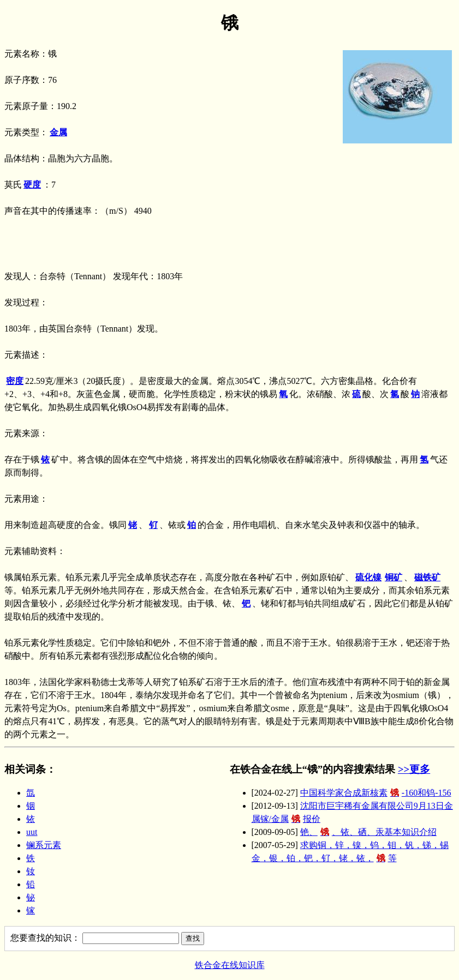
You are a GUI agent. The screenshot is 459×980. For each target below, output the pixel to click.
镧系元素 (44, 845)
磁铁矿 (427, 577)
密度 (15, 381)
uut (32, 832)
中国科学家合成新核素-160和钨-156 (376, 793)
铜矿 (394, 577)
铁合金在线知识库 (230, 965)
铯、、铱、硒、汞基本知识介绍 (368, 832)
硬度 (32, 185)
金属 (58, 132)
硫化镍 (368, 577)
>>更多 (414, 769)
